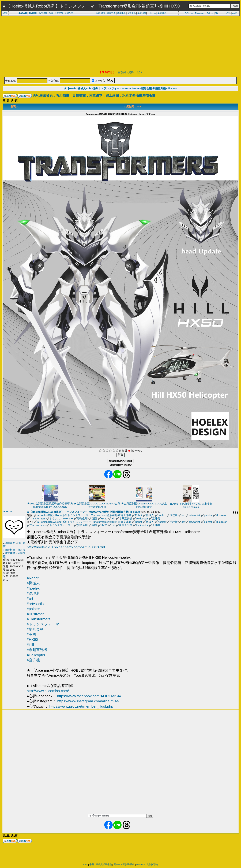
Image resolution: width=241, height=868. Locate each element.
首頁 (5, 13)
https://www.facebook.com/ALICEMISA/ (89, 696)
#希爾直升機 (37, 650)
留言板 (21, 550)
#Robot (33, 578)
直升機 (156, 518)
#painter (33, 609)
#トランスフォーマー (45, 624)
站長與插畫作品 (104, 864)
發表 (103, 13)
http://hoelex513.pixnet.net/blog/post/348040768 (66, 547)
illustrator (221, 515)
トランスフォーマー (61, 518)
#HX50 (32, 639)
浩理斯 (174, 515)
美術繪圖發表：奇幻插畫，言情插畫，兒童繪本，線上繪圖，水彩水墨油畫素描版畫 (94, 95)
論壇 (98, 13)
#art (30, 598)
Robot (138, 515)
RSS (85, 864)
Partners (141, 864)
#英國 (31, 634)
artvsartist (194, 515)
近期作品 (69, 13)
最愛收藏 (10, 553)
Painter (210, 13)
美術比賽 (121, 13)
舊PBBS (118, 864)
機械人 (150, 515)
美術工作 (111, 13)
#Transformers (39, 619)
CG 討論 (189, 13)
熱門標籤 (43, 13)
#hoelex (33, 588)
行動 (228, 13)
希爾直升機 (126, 518)
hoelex (162, 515)
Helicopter (142, 518)
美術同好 (162, 13)
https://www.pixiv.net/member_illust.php (81, 706)
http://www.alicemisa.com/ (48, 691)
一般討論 (152, 13)
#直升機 (33, 660)
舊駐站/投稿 (128, 864)
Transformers (38, 518)
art (183, 515)
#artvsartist (36, 604)
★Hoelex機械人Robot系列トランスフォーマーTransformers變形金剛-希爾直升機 (84, 515)
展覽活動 (131, 13)
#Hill (30, 645)
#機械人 (33, 583)
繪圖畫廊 (10, 543)
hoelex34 (7, 512)
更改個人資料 (126, 72)
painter (208, 515)
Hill (113, 518)
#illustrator (35, 614)
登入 (140, 72)
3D (216, 13)
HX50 (104, 518)
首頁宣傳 (59, 13)
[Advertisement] (120, 42)
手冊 (92, 864)
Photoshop (200, 13)
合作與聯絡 (152, 864)
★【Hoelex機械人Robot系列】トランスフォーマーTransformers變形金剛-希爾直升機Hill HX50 (120, 88)
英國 (94, 518)
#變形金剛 (35, 629)
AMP (235, 13)
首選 (51, 13)
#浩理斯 (33, 593)
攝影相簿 (10, 550)
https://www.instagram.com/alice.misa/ (88, 701)
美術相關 (142, 13)
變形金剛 (82, 518)
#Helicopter (36, 655)
